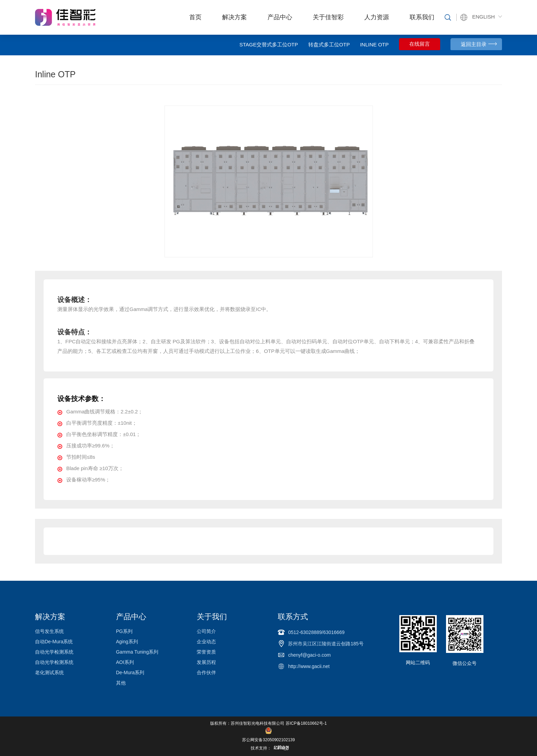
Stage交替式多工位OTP (269, 45)
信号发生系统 (49, 631)
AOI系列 (125, 662)
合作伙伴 (206, 672)
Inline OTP (374, 45)
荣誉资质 (206, 652)
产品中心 (280, 17)
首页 (195, 17)
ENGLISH (483, 17)
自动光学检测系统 (54, 652)
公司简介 (206, 631)
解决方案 (235, 17)
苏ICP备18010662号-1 (306, 723)
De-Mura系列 (130, 672)
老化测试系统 (49, 672)
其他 (121, 683)
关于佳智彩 (328, 17)
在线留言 (420, 44)
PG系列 (124, 631)
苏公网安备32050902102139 (268, 740)
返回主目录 (474, 44)
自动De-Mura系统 (54, 642)
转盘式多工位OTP (329, 45)
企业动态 (206, 642)
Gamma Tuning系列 (137, 652)
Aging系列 (127, 642)
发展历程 (206, 662)
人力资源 (377, 17)
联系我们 (422, 17)
